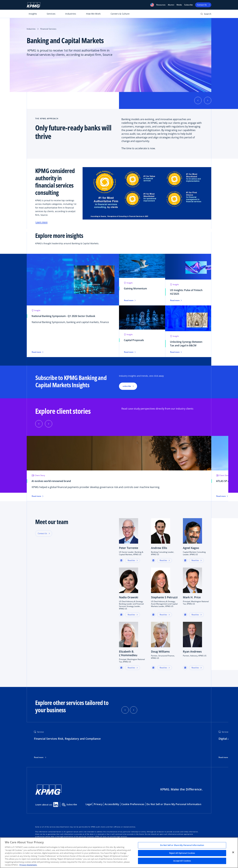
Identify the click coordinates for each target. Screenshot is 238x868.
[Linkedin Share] (56, 805)
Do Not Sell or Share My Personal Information (174, 804)
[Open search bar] (206, 14)
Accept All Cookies (182, 861)
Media (179, 5)
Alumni (171, 5)
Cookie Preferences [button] (133, 804)
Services (51, 14)
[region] (119, 853)
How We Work (93, 14)
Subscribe (189, 5)
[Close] (233, 852)
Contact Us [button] (42, 533)
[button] (152, 5)
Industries (71, 14)
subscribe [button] (127, 386)
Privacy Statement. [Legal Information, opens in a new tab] (28, 865)
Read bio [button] (131, 560)
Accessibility (112, 804)
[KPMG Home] (34, 5)
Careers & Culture (120, 14)
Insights (33, 14)
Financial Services (48, 29)
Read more (39, 757)
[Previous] (39, 424)
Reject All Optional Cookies (182, 853)
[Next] (49, 424)
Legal (89, 804)
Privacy (98, 804)
